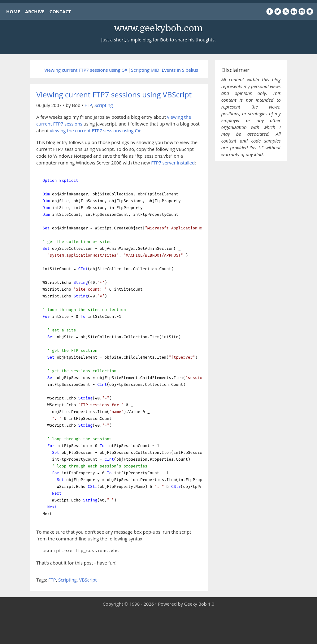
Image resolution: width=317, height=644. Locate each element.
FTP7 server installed (173, 163)
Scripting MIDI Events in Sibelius (165, 70)
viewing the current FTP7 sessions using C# (95, 130)
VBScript (88, 579)
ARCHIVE (35, 11)
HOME (13, 11)
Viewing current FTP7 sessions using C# (86, 70)
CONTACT (60, 11)
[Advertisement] (158, 625)
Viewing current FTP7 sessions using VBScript (114, 94)
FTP (88, 105)
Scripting (104, 105)
